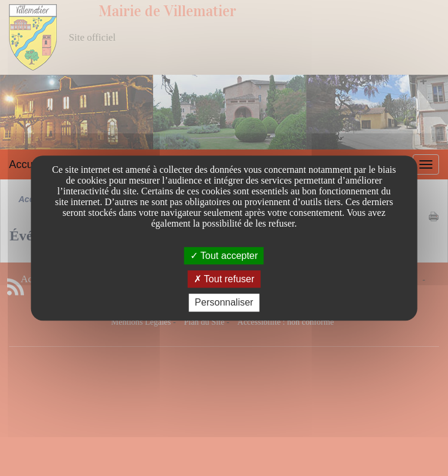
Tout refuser (224, 279)
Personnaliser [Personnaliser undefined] (224, 303)
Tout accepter (224, 256)
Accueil (26, 164)
